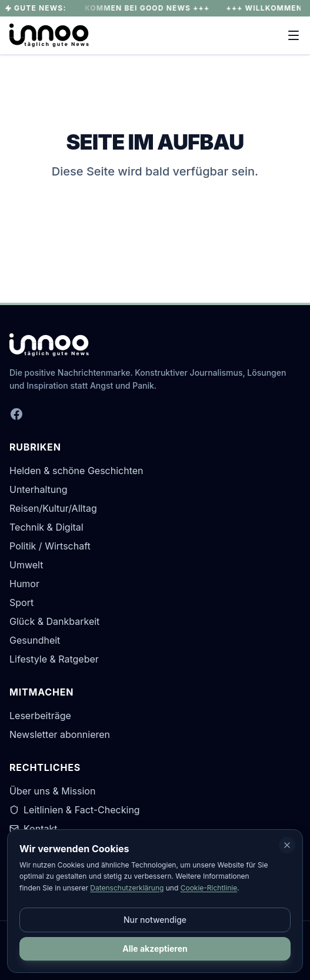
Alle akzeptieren (155, 948)
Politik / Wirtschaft (50, 546)
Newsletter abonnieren (60, 734)
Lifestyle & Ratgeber (54, 659)
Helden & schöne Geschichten (76, 471)
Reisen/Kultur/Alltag (53, 508)
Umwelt (26, 565)
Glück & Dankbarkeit (54, 621)
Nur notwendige (155, 920)
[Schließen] (287, 845)
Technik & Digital (46, 527)
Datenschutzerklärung (127, 888)
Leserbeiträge (40, 716)
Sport (21, 602)
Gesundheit (35, 640)
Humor (24, 584)
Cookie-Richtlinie (209, 888)
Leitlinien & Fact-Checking (75, 810)
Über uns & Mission (52, 791)
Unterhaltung (39, 489)
